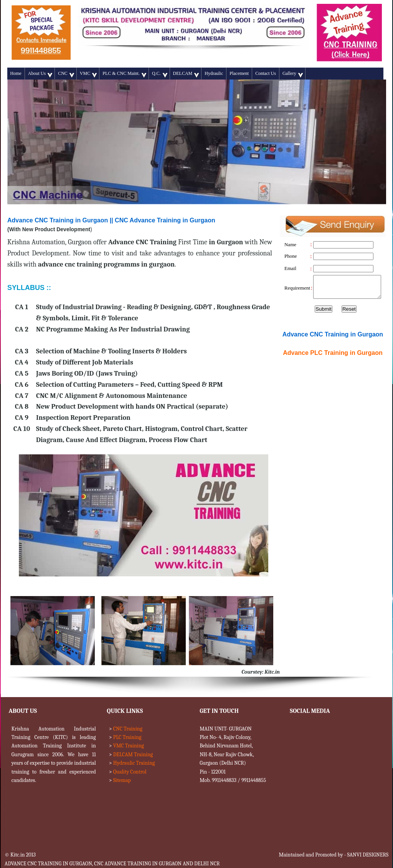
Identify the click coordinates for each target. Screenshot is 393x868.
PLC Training (127, 737)
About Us (40, 74)
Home (16, 73)
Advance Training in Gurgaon (333, 353)
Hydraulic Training (134, 763)
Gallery (293, 74)
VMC (88, 74)
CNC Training (128, 729)
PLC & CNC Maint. (124, 74)
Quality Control (130, 772)
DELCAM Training (133, 755)
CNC (66, 74)
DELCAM (186, 74)
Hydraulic (214, 73)
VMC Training (129, 746)
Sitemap (122, 780)
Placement (239, 73)
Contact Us (266, 73)
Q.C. (160, 74)
